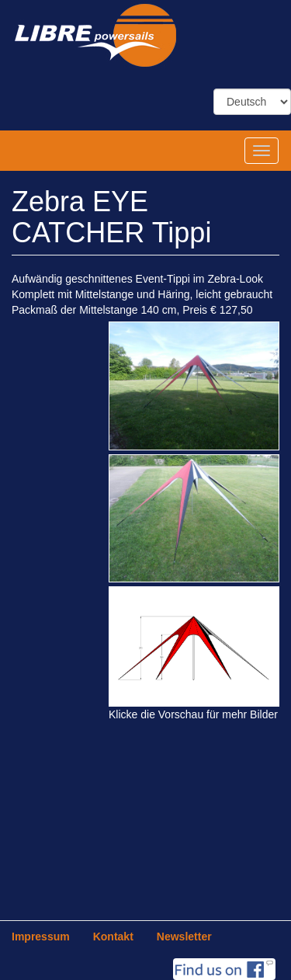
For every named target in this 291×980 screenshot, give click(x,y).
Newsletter (184, 937)
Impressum (41, 937)
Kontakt (113, 937)
